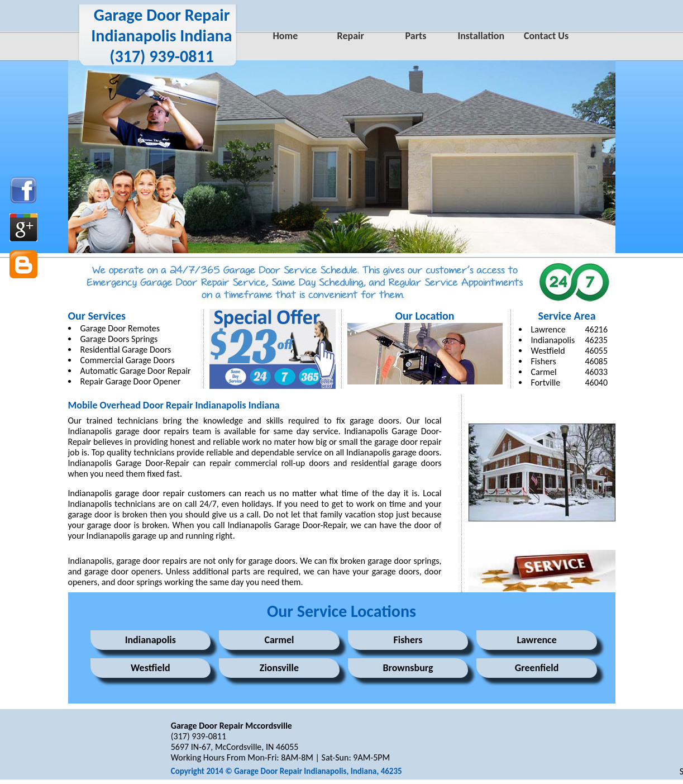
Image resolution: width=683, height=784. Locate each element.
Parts (416, 36)
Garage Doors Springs (119, 339)
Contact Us (546, 36)
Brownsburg (408, 668)
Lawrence (548, 329)
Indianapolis (553, 340)
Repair (351, 36)
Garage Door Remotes (120, 328)
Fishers (544, 361)
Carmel (279, 640)
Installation (481, 36)
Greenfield (537, 668)
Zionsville (279, 668)
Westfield (548, 351)
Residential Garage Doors (126, 350)
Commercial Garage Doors (128, 360)
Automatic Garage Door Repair (136, 371)
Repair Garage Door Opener (131, 381)
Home (286, 36)
